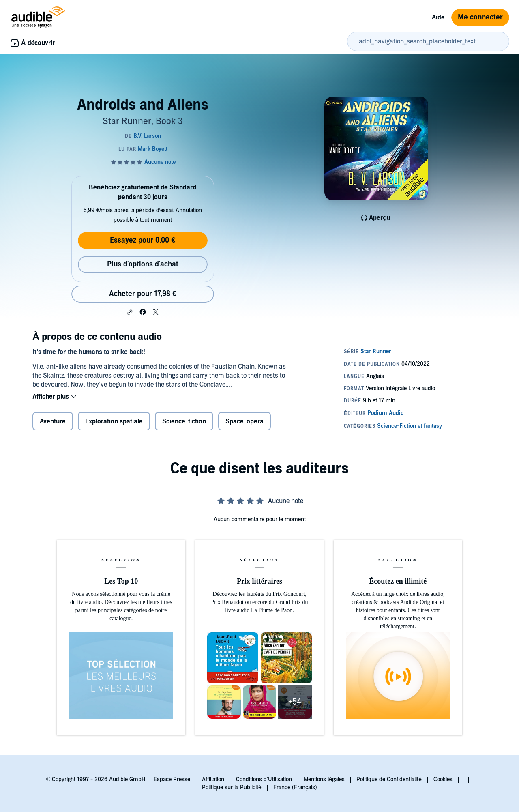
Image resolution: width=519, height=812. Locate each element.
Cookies (443, 779)
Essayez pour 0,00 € (143, 240)
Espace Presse (172, 779)
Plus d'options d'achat (143, 264)
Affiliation (213, 779)
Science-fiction (184, 421)
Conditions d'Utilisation (264, 779)
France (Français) (295, 787)
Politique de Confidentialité (389, 779)
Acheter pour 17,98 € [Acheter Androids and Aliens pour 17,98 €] (143, 294)
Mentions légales (324, 779)
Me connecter (480, 17)
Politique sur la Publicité (232, 787)
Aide (438, 17)
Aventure (53, 421)
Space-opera (244, 421)
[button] (130, 312)
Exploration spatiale (114, 421)
